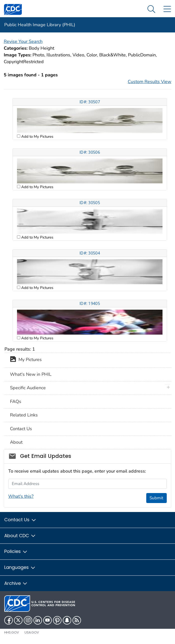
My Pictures (26, 360)
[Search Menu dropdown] (151, 9)
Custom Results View (149, 82)
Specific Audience (28, 388)
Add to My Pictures (37, 136)
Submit (156, 498)
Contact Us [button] (20, 520)
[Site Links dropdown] (167, 9)
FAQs (16, 401)
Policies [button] (16, 551)
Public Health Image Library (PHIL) (40, 25)
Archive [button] (16, 583)
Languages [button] (20, 567)
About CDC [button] (20, 536)
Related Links (24, 415)
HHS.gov (12, 632)
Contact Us (21, 429)
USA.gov (32, 632)
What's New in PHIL (31, 374)
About (16, 442)
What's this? (21, 496)
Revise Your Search (23, 41)
